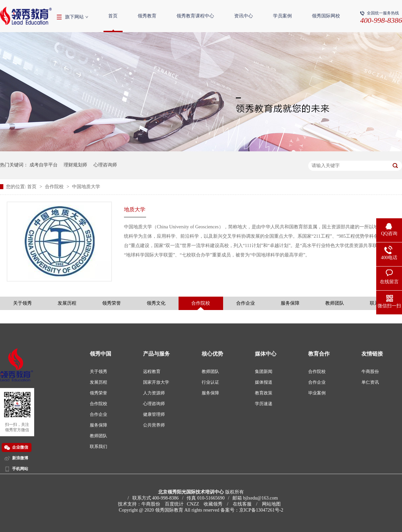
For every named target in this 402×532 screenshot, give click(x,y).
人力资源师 (154, 393)
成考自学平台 (44, 165)
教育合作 (319, 354)
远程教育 (152, 371)
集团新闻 (264, 371)
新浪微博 (20, 458)
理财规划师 (75, 165)
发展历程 (67, 303)
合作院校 (55, 187)
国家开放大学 (156, 382)
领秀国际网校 (326, 16)
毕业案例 (317, 393)
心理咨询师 (105, 165)
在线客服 (242, 504)
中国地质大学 (86, 187)
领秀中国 (100, 354)
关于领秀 (22, 303)
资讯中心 (244, 16)
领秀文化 (156, 303)
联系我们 (98, 446)
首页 (113, 16)
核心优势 (212, 354)
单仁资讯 (370, 382)
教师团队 (335, 303)
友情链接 (372, 354)
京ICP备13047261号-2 (261, 510)
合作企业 (246, 303)
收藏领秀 (213, 504)
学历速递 (264, 404)
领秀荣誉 (112, 303)
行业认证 (210, 382)
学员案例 (282, 16)
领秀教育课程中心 (195, 16)
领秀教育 (147, 16)
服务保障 (290, 303)
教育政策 (264, 393)
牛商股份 (370, 371)
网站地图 (271, 504)
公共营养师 (154, 425)
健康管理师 (154, 414)
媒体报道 (264, 382)
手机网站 (20, 469)
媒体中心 (266, 354)
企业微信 (20, 447)
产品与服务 (156, 354)
